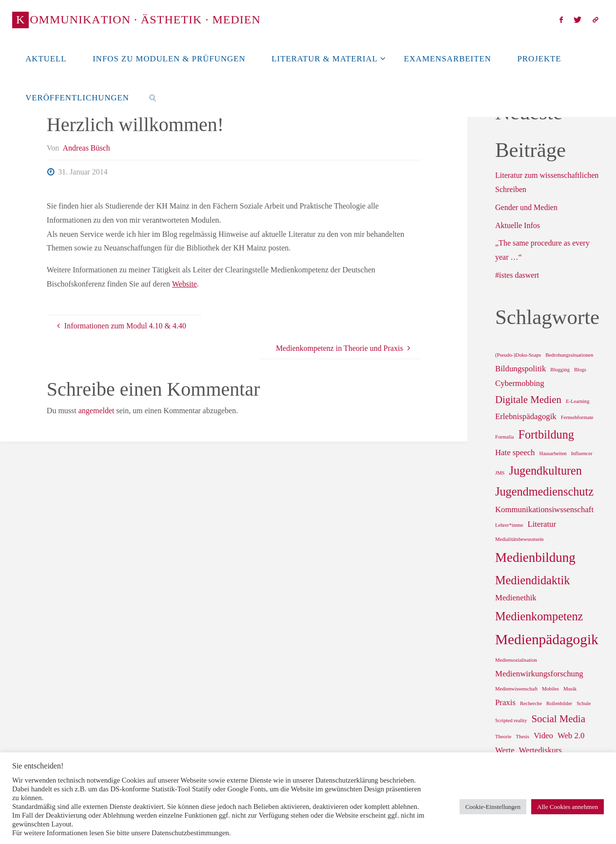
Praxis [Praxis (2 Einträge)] (505, 702)
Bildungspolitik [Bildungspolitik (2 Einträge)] (520, 369)
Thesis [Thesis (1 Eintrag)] (522, 737)
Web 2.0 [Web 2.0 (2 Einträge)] (571, 736)
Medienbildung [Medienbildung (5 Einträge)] (535, 557)
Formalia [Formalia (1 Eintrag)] (504, 437)
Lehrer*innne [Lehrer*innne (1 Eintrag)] (509, 525)
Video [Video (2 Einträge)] (543, 736)
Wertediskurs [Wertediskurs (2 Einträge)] (540, 750)
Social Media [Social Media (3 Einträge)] (558, 719)
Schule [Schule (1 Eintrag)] (584, 703)
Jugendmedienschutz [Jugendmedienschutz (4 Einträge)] (544, 491)
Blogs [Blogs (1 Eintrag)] (580, 370)
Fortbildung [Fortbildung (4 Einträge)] (546, 434)
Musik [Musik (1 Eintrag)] (570, 689)
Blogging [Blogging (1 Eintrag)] (560, 370)
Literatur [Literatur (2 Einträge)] (542, 524)
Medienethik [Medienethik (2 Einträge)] (516, 598)
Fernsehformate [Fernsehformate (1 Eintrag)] (577, 417)
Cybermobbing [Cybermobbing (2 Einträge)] (520, 383)
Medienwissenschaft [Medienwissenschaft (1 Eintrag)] (516, 689)
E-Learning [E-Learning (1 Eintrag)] (578, 401)
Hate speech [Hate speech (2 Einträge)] (515, 452)
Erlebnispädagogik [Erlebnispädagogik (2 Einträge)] (526, 416)
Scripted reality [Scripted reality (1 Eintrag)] (511, 720)
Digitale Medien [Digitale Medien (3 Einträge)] (528, 400)
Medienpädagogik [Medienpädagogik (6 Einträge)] (547, 639)
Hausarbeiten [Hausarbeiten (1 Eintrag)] (553, 453)
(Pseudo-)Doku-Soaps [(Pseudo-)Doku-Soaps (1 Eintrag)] (518, 355)
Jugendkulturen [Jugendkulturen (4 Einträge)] (546, 470)
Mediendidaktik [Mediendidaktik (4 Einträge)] (532, 580)
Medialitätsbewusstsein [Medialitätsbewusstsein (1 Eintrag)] (519, 539)
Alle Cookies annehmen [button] (568, 807)
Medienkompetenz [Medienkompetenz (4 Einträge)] (539, 616)
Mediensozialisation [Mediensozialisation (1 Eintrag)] (516, 660)
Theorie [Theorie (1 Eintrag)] (503, 737)
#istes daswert (517, 275)
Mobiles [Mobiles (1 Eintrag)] (550, 689)
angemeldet (96, 411)
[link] (153, 97)
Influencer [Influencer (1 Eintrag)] (582, 453)
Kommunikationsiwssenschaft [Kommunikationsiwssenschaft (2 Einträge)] (544, 509)
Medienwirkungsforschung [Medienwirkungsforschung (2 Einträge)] (539, 674)
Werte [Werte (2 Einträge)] (505, 750)
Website (184, 284)
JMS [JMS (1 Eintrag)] (500, 473)
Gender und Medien (526, 207)
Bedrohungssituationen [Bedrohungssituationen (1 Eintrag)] (569, 355)
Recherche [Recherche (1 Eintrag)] (531, 703)
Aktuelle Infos (518, 225)
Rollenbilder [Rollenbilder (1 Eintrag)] (559, 703)
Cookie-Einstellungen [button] (493, 807)
